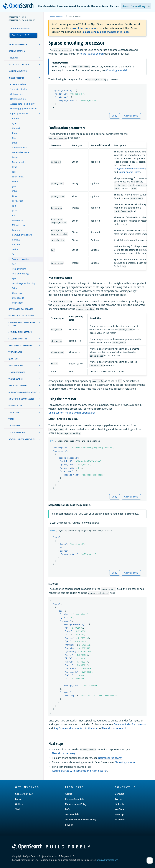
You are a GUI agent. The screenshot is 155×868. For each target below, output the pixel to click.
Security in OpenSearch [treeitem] (20, 332)
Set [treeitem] (14, 254)
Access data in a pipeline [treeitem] (23, 104)
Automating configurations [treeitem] (23, 392)
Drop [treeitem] (15, 167)
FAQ (67, 809)
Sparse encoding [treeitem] (21, 259)
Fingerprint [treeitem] (18, 177)
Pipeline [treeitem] (16, 230)
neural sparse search (92, 54)
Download (63, 6)
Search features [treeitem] (17, 372)
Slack (18, 809)
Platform (115, 6)
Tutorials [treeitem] (13, 58)
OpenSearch (19, 6)
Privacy (69, 825)
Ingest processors (56, 16)
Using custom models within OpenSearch (72, 413)
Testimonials (72, 814)
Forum (19, 799)
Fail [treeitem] (14, 172)
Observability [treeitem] (15, 406)
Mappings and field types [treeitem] (21, 345)
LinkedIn (120, 804)
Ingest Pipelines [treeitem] (16, 78)
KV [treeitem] (13, 215)
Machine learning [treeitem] (18, 386)
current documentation (84, 28)
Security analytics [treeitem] (18, 339)
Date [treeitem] (14, 143)
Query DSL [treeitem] (13, 359)
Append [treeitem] (16, 118)
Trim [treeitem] (14, 288)
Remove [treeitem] (16, 240)
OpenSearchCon (47, 6)
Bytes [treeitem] (15, 123)
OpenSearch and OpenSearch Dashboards (22, 19)
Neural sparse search (129, 172)
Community (84, 6)
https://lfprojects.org (107, 860)
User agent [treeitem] (18, 303)
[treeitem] (40, 44)
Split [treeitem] (14, 278)
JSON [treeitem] (15, 211)
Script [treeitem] (15, 249)
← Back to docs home (19, 29)
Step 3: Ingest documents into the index (76, 728)
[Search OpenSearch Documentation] (136, 6)
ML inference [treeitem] (19, 225)
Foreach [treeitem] (16, 181)
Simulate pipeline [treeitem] (19, 89)
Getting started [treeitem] (17, 51)
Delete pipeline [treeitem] (18, 99)
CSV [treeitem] (14, 138)
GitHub (19, 804)
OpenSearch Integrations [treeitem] (21, 316)
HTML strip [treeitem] (18, 201)
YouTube (120, 809)
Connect (120, 794)
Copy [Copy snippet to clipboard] (115, 116)
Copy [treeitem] (15, 133)
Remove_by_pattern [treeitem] (22, 235)
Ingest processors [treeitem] (19, 113)
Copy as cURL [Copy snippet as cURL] (131, 116)
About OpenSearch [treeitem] (18, 44)
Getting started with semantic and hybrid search (80, 771)
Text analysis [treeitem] (15, 352)
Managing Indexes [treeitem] (18, 71)
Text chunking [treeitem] (19, 269)
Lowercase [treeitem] (17, 220)
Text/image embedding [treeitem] (24, 283)
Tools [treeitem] (11, 419)
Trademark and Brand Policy (81, 820)
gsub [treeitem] (15, 186)
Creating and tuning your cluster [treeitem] (22, 324)
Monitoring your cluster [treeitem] (21, 399)
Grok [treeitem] (14, 196)
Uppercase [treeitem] (18, 293)
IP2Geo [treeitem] (16, 191)
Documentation (100, 6)
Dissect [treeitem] (16, 157)
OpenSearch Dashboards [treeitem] (21, 309)
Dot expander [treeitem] (19, 162)
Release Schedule (75, 799)
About (73, 6)
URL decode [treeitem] (18, 298)
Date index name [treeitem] (21, 152)
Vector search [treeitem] (16, 379)
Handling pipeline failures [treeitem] (24, 109)
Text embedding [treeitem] (20, 274)
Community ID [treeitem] (19, 148)
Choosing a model (116, 70)
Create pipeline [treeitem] (18, 84)
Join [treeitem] (14, 206)
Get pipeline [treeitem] (16, 94)
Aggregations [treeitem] (16, 365)
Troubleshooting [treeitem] (17, 432)
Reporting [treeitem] (14, 412)
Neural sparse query (64, 753)
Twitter (119, 799)
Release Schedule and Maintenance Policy (106, 32)
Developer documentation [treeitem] (22, 439)
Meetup (119, 814)
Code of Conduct (24, 794)
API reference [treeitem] (15, 426)
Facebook (120, 820)
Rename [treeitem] (16, 245)
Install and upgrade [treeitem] (19, 64)
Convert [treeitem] (16, 128)
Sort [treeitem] (14, 264)
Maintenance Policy (76, 804)
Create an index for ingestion (130, 724)
